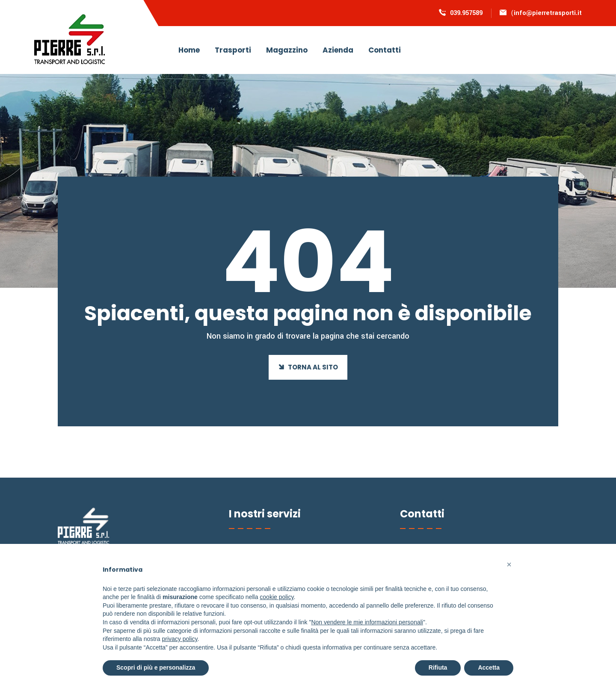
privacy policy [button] (180, 639)
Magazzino (287, 50)
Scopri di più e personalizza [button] (156, 667)
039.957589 (466, 13)
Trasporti (233, 50)
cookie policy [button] (277, 597)
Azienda (338, 50)
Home (189, 50)
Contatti (385, 50)
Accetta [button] (489, 667)
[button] (509, 564)
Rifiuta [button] (438, 667)
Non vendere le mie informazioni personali (367, 622)
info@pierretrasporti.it (548, 13)
